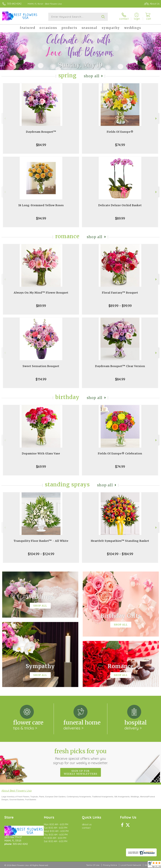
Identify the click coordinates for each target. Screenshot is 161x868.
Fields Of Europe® (120, 132)
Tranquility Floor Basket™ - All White (41, 541)
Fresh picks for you (81, 756)
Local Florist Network (131, 865)
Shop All (92, 76)
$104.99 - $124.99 (41, 554)
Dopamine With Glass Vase (41, 453)
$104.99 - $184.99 (120, 554)
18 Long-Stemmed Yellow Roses (41, 205)
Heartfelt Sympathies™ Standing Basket (120, 541)
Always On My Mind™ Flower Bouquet (41, 293)
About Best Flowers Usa (16, 791)
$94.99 (41, 218)
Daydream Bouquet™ (41, 132)
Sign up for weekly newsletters (81, 772)
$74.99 (120, 145)
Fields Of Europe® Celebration (120, 453)
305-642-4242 (14, 4)
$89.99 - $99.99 (120, 306)
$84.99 (41, 145)
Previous (5, 118)
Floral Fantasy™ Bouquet (120, 293)
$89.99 (120, 218)
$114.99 (41, 379)
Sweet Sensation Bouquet (41, 366)
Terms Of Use (93, 865)
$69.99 (41, 467)
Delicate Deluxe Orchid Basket (120, 205)
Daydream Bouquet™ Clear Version (120, 366)
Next (156, 118)
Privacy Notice (110, 865)
